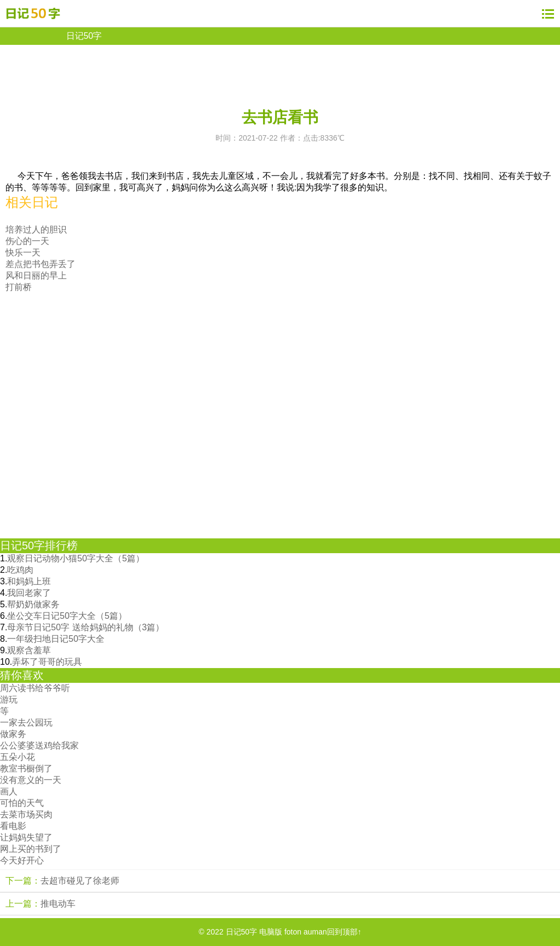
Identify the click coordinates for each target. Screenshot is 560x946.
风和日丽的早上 (36, 275)
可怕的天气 (22, 803)
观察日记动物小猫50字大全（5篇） (76, 558)
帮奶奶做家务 (33, 604)
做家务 (13, 734)
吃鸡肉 (20, 570)
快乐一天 (23, 253)
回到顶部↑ (344, 932)
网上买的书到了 (31, 849)
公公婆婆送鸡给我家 (39, 745)
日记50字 (84, 36)
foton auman (306, 932)
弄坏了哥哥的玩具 (47, 662)
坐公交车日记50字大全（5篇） (67, 616)
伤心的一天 (27, 241)
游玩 (9, 700)
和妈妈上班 (29, 581)
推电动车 (58, 904)
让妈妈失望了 (26, 837)
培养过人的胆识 (36, 230)
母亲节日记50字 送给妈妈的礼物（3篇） (86, 627)
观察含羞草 (29, 650)
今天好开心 (22, 860)
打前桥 (19, 287)
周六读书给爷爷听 (35, 688)
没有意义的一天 (31, 780)
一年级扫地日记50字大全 (56, 639)
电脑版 (271, 932)
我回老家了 (29, 593)
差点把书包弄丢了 (40, 264)
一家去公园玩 (26, 722)
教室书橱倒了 (26, 768)
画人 (9, 791)
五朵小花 (17, 757)
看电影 (13, 826)
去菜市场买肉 (26, 814)
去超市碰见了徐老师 (80, 881)
